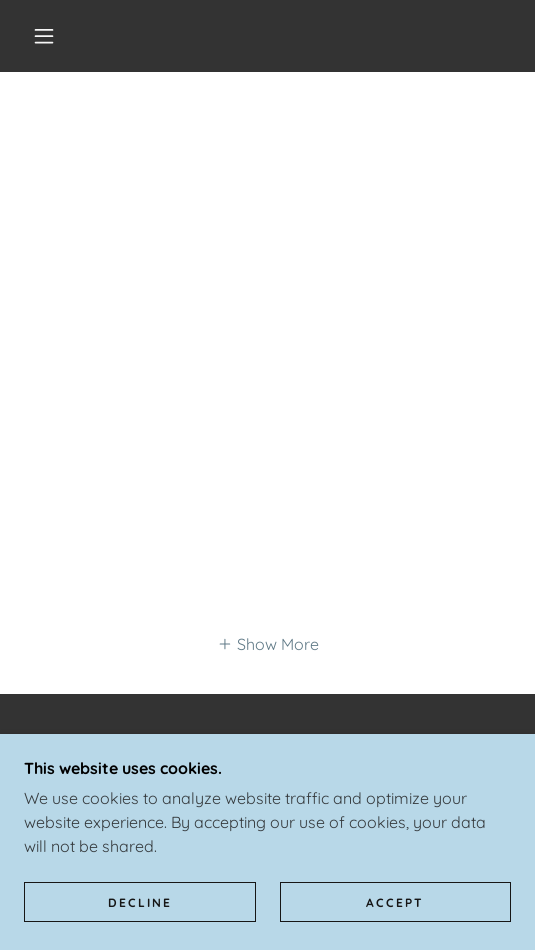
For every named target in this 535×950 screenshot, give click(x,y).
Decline (140, 902)
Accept (395, 902)
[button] (48, 36)
